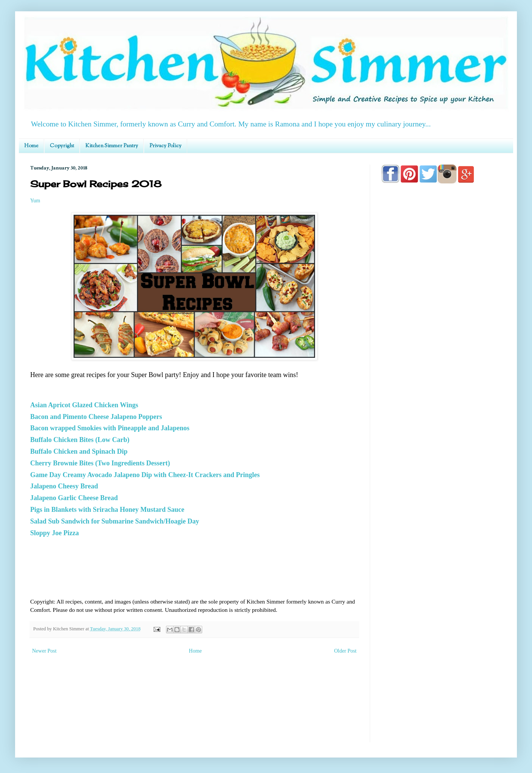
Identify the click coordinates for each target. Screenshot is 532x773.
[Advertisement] (441, 405)
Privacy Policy (165, 146)
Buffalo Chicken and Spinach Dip (79, 451)
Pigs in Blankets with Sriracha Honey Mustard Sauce (107, 510)
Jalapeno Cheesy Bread (64, 486)
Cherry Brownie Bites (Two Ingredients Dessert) (100, 463)
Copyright (62, 146)
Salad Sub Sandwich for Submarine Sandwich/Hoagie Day (115, 521)
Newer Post (44, 651)
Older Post (346, 651)
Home (31, 146)
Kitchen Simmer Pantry (112, 146)
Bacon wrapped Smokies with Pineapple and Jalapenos (110, 428)
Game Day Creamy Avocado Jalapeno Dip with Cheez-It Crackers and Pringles (145, 475)
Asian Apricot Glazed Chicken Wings (84, 405)
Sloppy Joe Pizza (55, 533)
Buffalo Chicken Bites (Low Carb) (80, 440)
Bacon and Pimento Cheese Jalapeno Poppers (96, 417)
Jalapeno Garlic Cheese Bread (74, 498)
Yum (35, 201)
